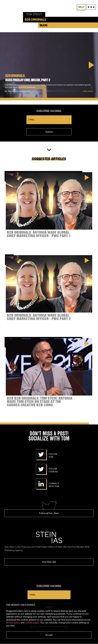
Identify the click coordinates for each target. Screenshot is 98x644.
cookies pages (32, 623)
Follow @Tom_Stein (49, 514)
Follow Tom (53, 455)
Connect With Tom (54, 485)
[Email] (49, 120)
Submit (49, 132)
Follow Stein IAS (53, 470)
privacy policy (13, 623)
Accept (49, 635)
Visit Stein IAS (49, 562)
